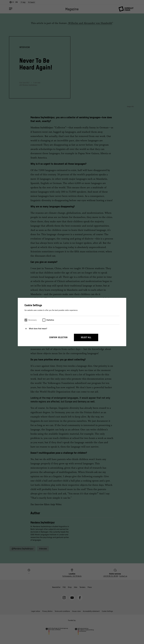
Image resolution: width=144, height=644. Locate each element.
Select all (86, 337)
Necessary (33, 320)
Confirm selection (58, 337)
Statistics (50, 320)
